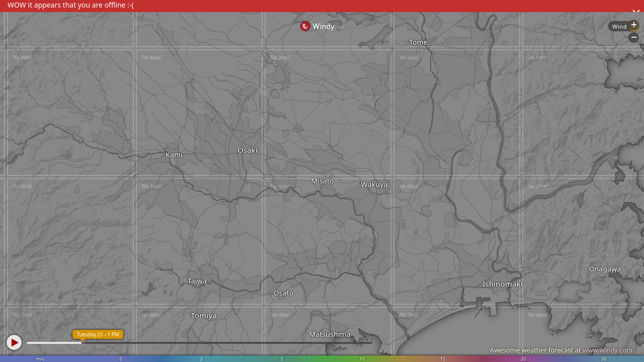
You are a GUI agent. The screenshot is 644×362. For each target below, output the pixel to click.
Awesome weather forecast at (561, 350)
